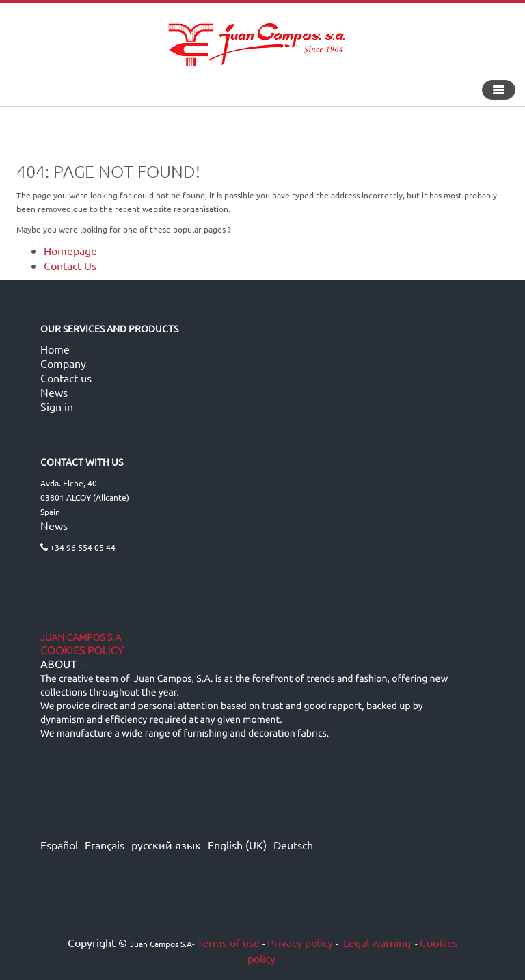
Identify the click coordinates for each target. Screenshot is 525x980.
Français (105, 845)
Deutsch (293, 845)
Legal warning (376, 942)
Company (63, 363)
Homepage (70, 250)
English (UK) (237, 845)
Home (55, 349)
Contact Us (70, 265)
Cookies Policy (82, 651)
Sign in (57, 406)
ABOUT (58, 665)
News (54, 392)
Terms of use (228, 942)
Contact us (66, 378)
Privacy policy (300, 942)
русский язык (166, 845)
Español (59, 845)
